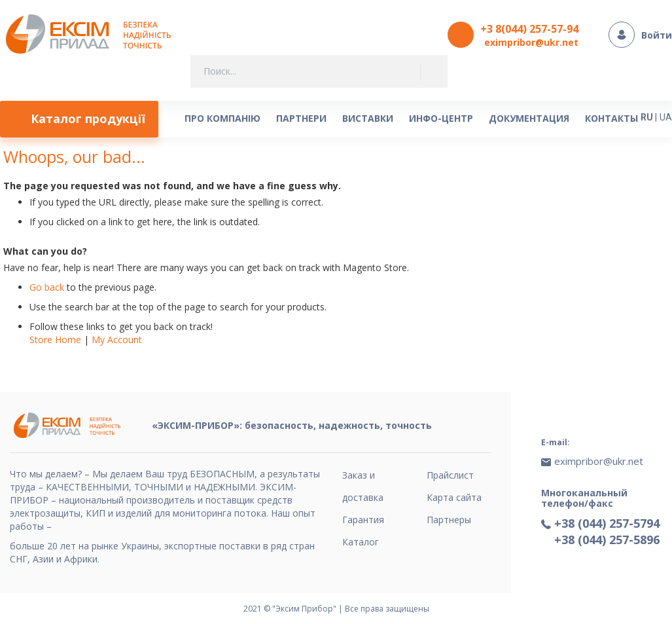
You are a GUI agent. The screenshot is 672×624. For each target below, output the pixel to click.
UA (666, 117)
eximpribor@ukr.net (531, 42)
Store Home (55, 340)
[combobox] (319, 71)
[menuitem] (79, 119)
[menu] (320, 119)
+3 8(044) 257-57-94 (529, 29)
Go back (47, 287)
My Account (117, 340)
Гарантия (363, 520)
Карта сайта (454, 497)
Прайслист (450, 475)
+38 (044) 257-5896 (607, 540)
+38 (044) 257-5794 (607, 523)
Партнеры (449, 520)
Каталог (361, 542)
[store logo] (92, 35)
